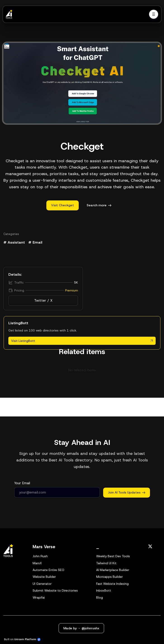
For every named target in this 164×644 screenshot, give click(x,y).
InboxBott (104, 590)
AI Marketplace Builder (113, 570)
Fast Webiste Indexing (112, 584)
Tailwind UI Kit (106, 563)
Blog (100, 597)
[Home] (10, 14)
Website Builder (44, 577)
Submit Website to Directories (55, 590)
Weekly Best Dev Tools (113, 556)
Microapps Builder (109, 577)
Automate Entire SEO (48, 570)
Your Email (22, 483)
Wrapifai (39, 597)
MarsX (37, 563)
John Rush (40, 556)
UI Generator (42, 584)
